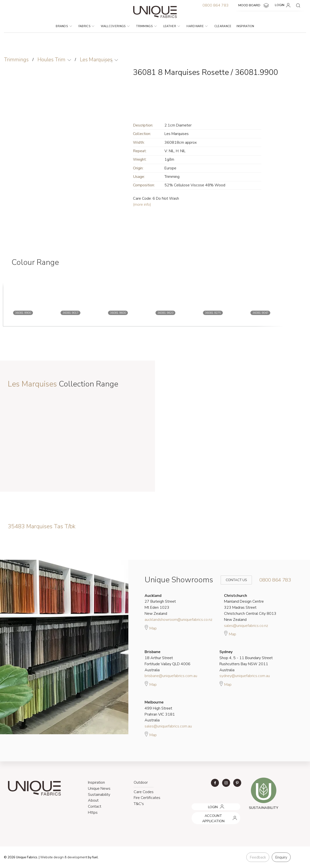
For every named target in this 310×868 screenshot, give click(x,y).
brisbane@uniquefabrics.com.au (171, 676)
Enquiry (281, 857)
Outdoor (141, 782)
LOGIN (283, 5)
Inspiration (245, 26)
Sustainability (99, 795)
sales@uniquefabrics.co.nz (246, 626)
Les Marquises (96, 60)
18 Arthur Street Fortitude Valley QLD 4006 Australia (167, 661)
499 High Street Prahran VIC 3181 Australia (160, 711)
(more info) (142, 205)
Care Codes (144, 792)
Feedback (258, 857)
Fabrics (86, 26)
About (93, 800)
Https (93, 813)
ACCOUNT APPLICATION (210, 814)
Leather (172, 26)
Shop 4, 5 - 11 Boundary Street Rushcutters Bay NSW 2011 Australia (246, 661)
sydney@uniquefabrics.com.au (245, 676)
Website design (52, 857)
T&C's (139, 804)
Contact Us (233, 580)
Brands (64, 26)
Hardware (197, 26)
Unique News (99, 789)
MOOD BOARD (254, 6)
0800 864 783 (216, 5)
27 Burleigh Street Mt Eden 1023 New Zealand (160, 605)
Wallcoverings (115, 26)
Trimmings (146, 26)
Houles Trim (51, 60)
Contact (95, 806)
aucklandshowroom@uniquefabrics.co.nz (178, 620)
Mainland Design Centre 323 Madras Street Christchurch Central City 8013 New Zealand (250, 608)
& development (76, 857)
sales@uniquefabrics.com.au (168, 726)
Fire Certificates (147, 798)
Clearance (223, 26)
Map (151, 628)
